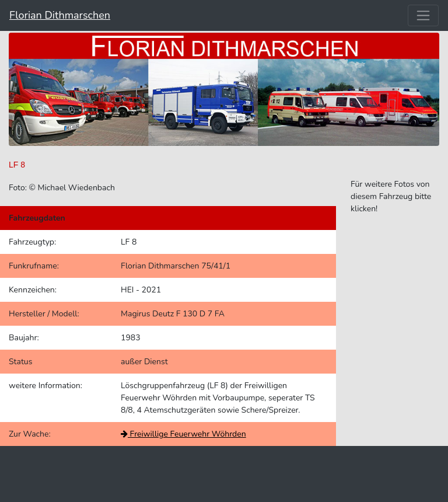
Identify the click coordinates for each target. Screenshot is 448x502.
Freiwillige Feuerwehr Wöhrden (183, 434)
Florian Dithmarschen (60, 15)
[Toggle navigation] (423, 15)
